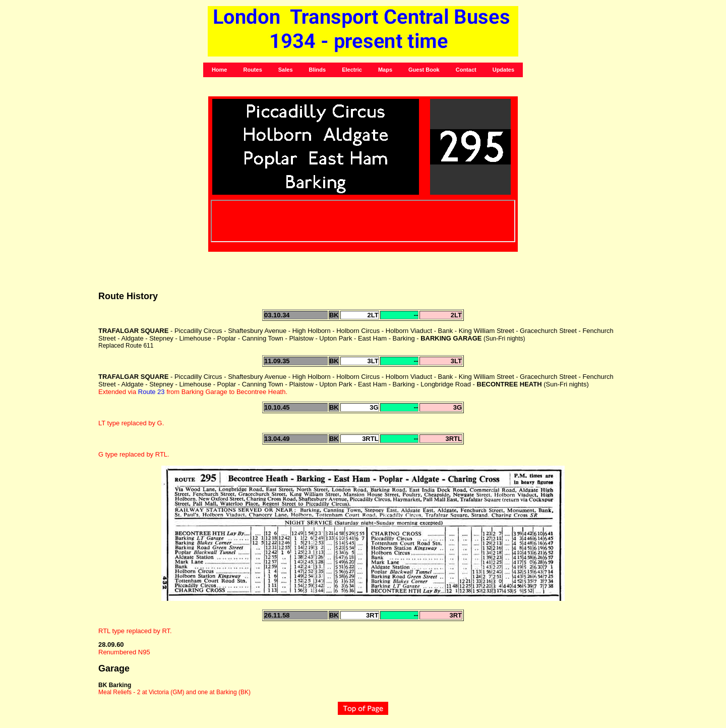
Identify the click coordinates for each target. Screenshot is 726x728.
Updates (503, 70)
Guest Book (424, 70)
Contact (466, 70)
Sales (286, 70)
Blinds (318, 70)
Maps (385, 70)
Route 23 (152, 392)
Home (220, 70)
